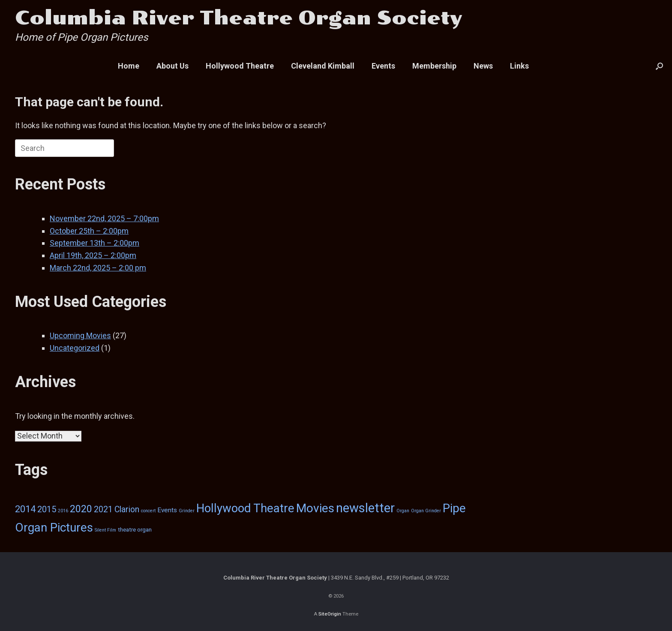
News (483, 66)
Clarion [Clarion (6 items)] (127, 509)
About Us (172, 66)
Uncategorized (75, 348)
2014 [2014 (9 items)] (25, 509)
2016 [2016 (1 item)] (63, 511)
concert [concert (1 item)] (148, 511)
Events (383, 66)
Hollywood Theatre (240, 66)
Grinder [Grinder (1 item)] (187, 511)
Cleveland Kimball (323, 66)
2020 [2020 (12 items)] (81, 509)
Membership (434, 66)
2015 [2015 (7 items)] (47, 509)
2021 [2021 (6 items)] (103, 509)
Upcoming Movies (80, 335)
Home (129, 66)
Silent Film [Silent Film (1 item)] (105, 530)
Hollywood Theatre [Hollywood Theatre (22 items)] (245, 508)
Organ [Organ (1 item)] (403, 511)
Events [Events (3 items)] (167, 510)
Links (519, 66)
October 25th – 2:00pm (89, 231)
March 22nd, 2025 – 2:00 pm (98, 268)
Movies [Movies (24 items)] (315, 508)
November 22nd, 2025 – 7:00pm (104, 218)
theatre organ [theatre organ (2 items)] (135, 529)
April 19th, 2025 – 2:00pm (93, 255)
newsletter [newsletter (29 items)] (365, 508)
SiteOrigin (330, 614)
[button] (659, 66)
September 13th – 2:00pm (94, 243)
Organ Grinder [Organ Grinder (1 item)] (426, 511)
